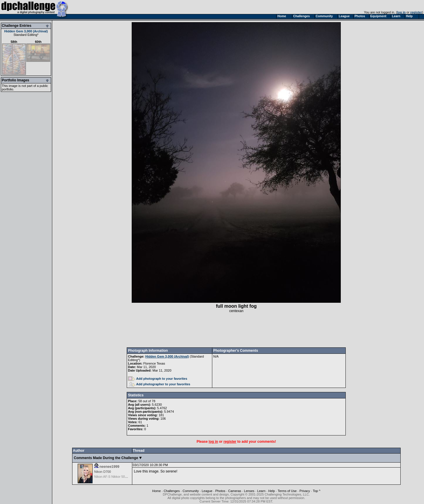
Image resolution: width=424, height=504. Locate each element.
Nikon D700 (103, 472)
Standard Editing (25, 35)
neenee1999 (110, 467)
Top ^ (317, 491)
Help (272, 491)
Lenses (249, 491)
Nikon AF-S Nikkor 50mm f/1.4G (117, 477)
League (207, 491)
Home (156, 491)
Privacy (305, 491)
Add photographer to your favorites (159, 384)
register (416, 12)
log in (401, 12)
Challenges (172, 491)
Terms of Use (287, 491)
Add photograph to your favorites (158, 379)
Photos (220, 491)
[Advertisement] (236, 330)
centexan (236, 311)
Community (191, 491)
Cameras (235, 491)
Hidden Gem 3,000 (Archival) (26, 31)
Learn (261, 491)
